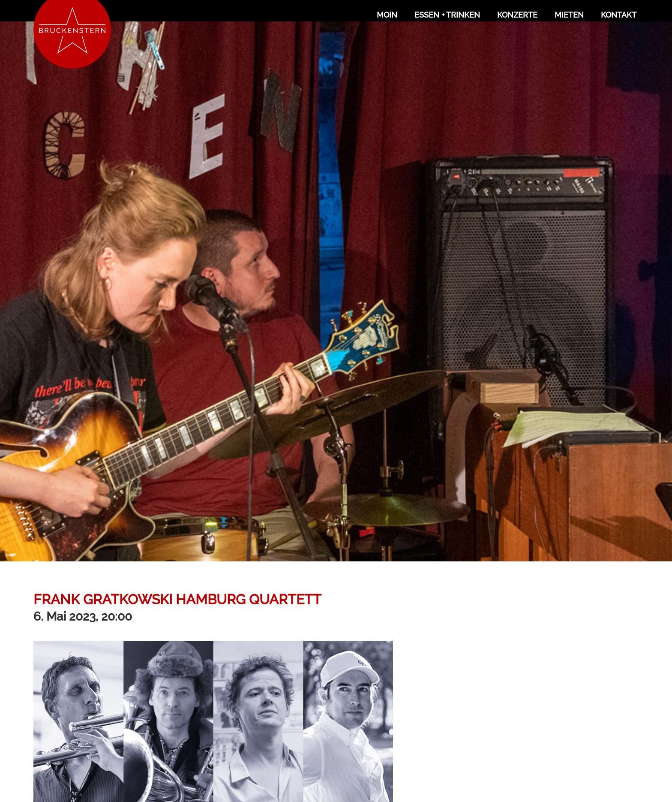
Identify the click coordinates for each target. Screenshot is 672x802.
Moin (387, 15)
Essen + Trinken (447, 15)
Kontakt (619, 15)
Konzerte (517, 15)
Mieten (569, 15)
